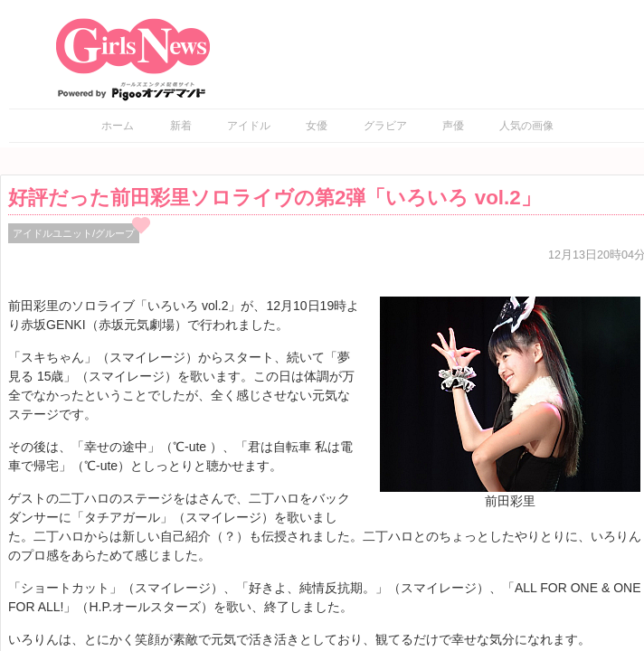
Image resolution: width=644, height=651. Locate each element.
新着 (181, 126)
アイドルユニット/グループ (74, 233)
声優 (453, 126)
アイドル (249, 126)
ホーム (118, 126)
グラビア (385, 126)
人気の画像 (526, 126)
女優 (317, 126)
